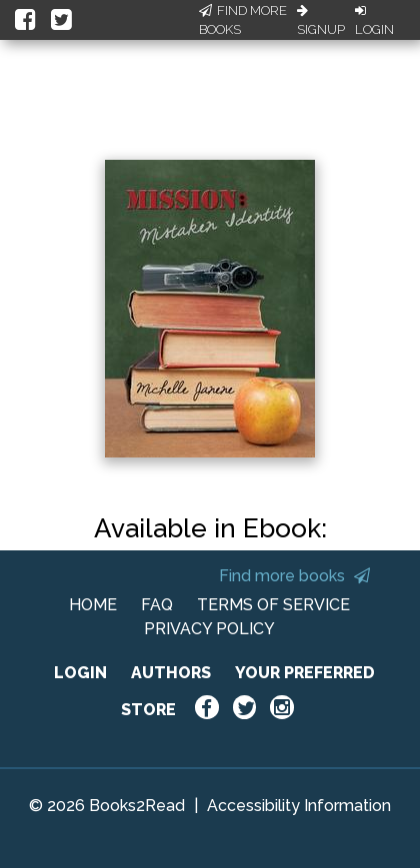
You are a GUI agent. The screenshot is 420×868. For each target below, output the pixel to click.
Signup (321, 21)
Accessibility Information (299, 806)
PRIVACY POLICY (209, 629)
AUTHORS (171, 673)
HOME (93, 605)
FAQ (157, 605)
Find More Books (243, 20)
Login (374, 21)
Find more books (294, 576)
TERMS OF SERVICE (273, 605)
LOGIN (80, 673)
